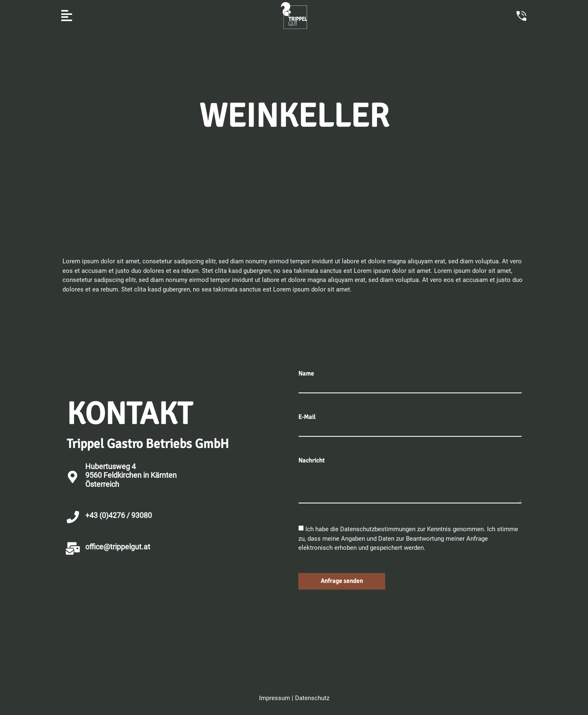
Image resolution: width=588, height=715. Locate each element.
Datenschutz (312, 698)
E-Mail (307, 417)
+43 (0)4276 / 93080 (119, 515)
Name (306, 374)
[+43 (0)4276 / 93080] (73, 517)
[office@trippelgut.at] (73, 549)
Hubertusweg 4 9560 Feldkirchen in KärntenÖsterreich (131, 475)
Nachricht (311, 461)
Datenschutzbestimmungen (379, 529)
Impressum (275, 698)
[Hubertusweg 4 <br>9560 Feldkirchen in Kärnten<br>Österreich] (73, 477)
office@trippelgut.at (118, 547)
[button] (67, 16)
